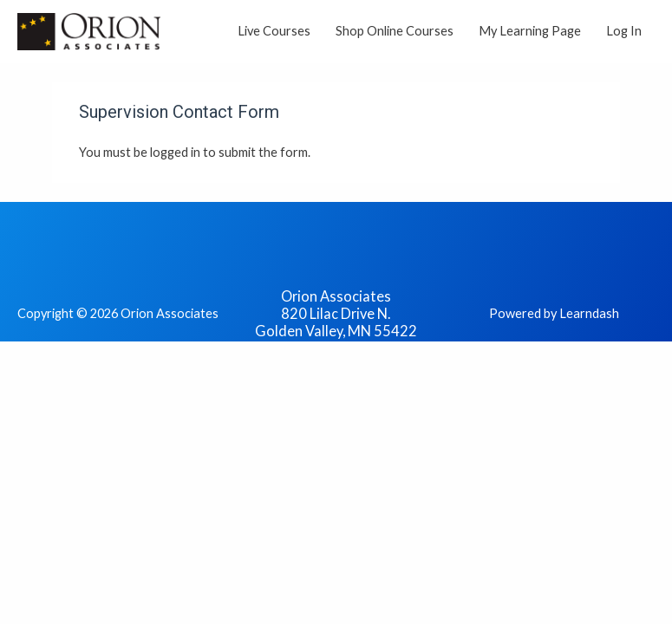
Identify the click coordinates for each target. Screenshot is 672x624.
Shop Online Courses (395, 31)
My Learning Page (530, 31)
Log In (624, 31)
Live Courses (274, 31)
